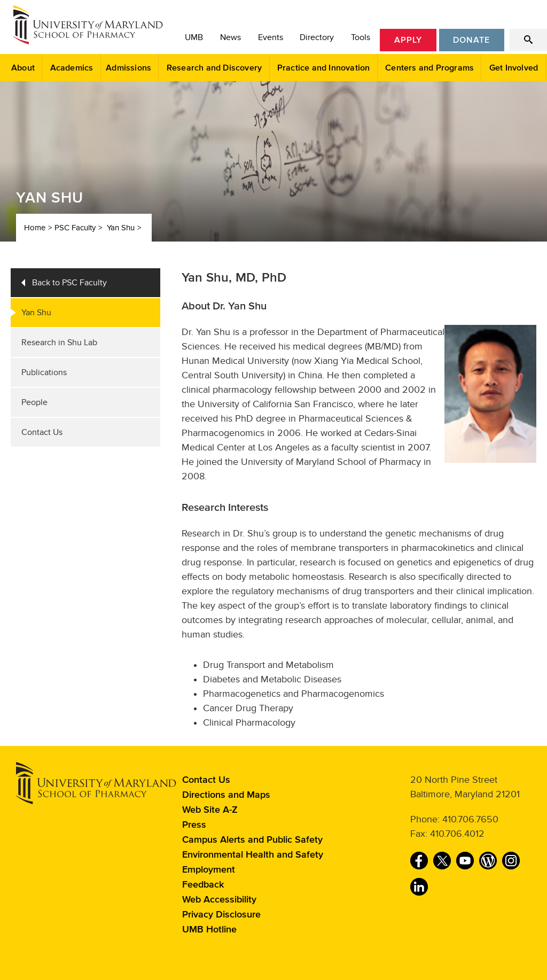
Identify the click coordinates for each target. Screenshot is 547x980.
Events (271, 37)
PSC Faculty (75, 228)
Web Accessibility (219, 900)
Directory (317, 37)
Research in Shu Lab (59, 343)
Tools (361, 37)
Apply (408, 40)
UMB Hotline (209, 930)
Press (194, 825)
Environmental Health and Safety (253, 855)
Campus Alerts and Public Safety (252, 840)
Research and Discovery (214, 68)
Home (35, 228)
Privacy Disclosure (221, 915)
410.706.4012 (457, 834)
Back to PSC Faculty (69, 283)
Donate (471, 40)
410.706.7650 (470, 819)
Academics (72, 68)
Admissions (128, 68)
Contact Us (42, 432)
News (230, 37)
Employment (209, 870)
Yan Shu (121, 228)
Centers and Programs (429, 68)
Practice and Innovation (324, 68)
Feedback (203, 885)
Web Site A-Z (210, 810)
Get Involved (514, 68)
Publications (44, 372)
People (34, 402)
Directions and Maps (226, 795)
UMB (194, 37)
